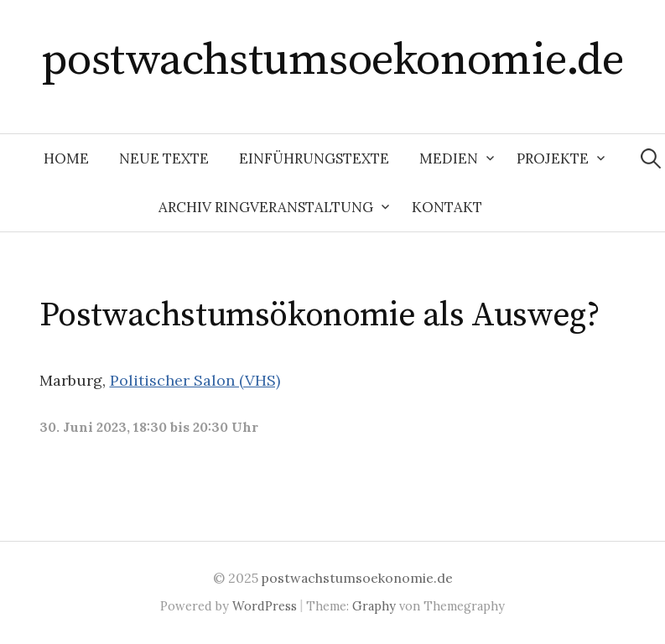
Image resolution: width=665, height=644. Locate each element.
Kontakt (447, 207)
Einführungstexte (314, 158)
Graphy (374, 606)
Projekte (553, 158)
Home (66, 158)
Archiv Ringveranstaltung (266, 207)
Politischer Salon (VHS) (195, 380)
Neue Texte (164, 158)
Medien (449, 158)
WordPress (265, 606)
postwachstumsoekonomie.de (333, 60)
